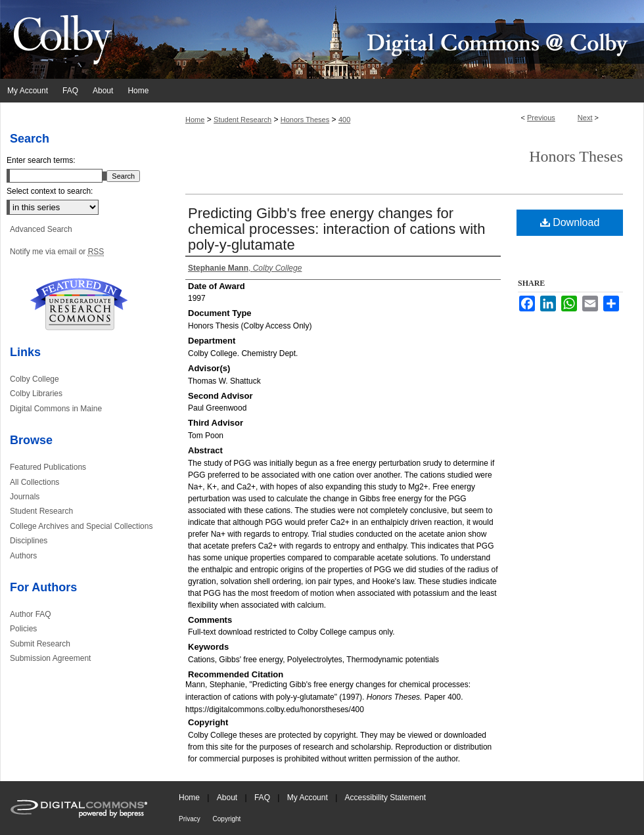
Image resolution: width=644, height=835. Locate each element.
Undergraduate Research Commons (79, 304)
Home (195, 120)
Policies (23, 629)
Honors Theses (305, 120)
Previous (541, 118)
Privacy (191, 819)
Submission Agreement (50, 658)
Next (585, 118)
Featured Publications (48, 467)
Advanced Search (41, 229)
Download (570, 222)
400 (344, 120)
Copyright (227, 819)
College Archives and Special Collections (81, 526)
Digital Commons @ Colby (401, 39)
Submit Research (40, 644)
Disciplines (29, 541)
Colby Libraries (36, 394)
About (228, 798)
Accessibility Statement (385, 798)
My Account (309, 798)
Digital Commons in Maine (56, 409)
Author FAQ (31, 614)
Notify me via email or (57, 252)
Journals (25, 497)
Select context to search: (50, 191)
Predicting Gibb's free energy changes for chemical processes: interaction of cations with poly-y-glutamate (336, 229)
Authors (23, 556)
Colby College (34, 379)
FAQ (263, 798)
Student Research (242, 120)
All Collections (34, 482)
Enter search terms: (41, 160)
